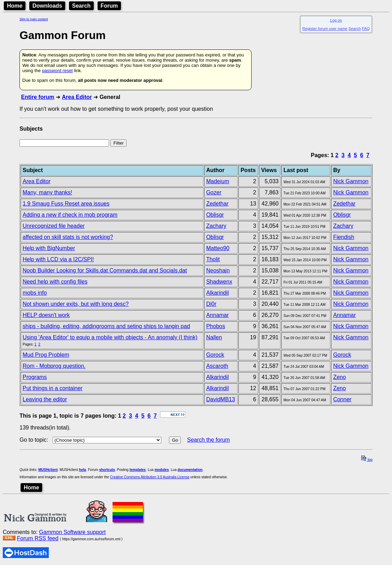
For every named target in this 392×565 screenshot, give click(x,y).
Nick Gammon (351, 181)
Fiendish (344, 237)
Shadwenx (219, 282)
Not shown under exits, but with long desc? (76, 304)
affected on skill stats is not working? (68, 237)
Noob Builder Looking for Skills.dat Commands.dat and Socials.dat (105, 270)
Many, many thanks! (47, 192)
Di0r (211, 304)
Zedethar (217, 204)
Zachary (216, 226)
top (367, 460)
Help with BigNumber (49, 248)
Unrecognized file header (54, 226)
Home (15, 6)
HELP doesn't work (46, 315)
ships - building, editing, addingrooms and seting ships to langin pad (106, 326)
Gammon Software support (72, 532)
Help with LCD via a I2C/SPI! (58, 259)
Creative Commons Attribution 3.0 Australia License (150, 477)
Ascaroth (217, 366)
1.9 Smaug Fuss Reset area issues (66, 204)
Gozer (214, 192)
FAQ (366, 29)
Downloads (47, 6)
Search (81, 6)
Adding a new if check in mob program (70, 215)
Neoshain (218, 270)
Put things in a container (53, 388)
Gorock (215, 355)
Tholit (213, 259)
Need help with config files (55, 282)
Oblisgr (215, 215)
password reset (57, 71)
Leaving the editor (45, 399)
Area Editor (77, 97)
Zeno (339, 377)
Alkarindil (218, 293)
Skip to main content (34, 19)
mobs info (35, 293)
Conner (342, 399)
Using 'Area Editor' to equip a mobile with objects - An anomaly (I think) (110, 337)
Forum (109, 6)
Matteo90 (218, 248)
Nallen (214, 337)
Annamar (218, 315)
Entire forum (37, 97)
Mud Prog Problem (46, 355)
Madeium (218, 181)
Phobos (216, 326)
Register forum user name (325, 29)
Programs (35, 377)
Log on (336, 20)
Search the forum (209, 440)
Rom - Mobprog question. (54, 366)
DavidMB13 (221, 399)
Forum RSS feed (37, 538)
